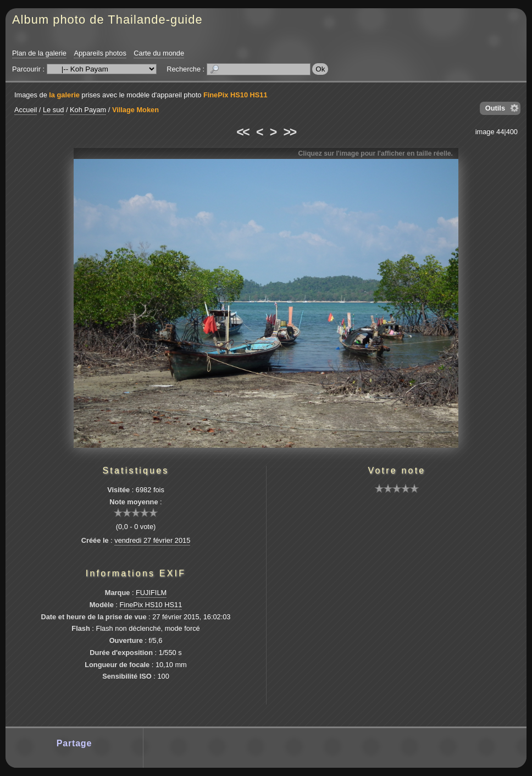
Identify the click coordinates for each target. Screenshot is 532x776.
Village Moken (135, 110)
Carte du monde (159, 53)
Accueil (26, 110)
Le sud (53, 110)
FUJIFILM (151, 593)
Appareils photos (100, 53)
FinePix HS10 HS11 (235, 95)
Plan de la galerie (39, 53)
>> (290, 132)
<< (242, 132)
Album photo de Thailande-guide (107, 20)
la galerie (64, 95)
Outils (495, 108)
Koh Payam (88, 110)
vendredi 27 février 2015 (152, 540)
